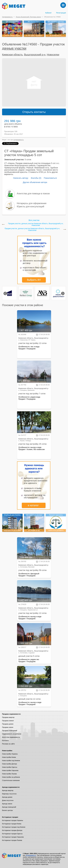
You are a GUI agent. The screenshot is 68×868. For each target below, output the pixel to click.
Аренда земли (7, 804)
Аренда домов (7, 797)
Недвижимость (7, 17)
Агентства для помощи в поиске (33, 194)
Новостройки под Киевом (11, 761)
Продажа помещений (10, 731)
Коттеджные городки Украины (13, 820)
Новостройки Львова (9, 774)
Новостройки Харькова (10, 770)
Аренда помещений (9, 807)
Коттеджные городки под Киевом (14, 827)
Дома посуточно (8, 800)
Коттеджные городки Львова (12, 840)
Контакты (5, 740)
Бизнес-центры (7, 810)
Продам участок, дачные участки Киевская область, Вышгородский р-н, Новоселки (36, 225)
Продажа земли (8, 727)
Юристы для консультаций (30, 207)
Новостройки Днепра (10, 764)
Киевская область (12, 55)
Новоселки (53, 55)
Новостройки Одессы (10, 767)
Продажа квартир (8, 717)
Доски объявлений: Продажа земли (28, 17)
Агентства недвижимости (11, 737)
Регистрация (61, 13)
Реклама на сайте (8, 744)
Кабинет (48, 13)
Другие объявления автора (35, 182)
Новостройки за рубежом (11, 777)
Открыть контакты (34, 112)
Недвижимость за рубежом (12, 734)
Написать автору (21, 178)
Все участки (34, 220)
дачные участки (14, 48)
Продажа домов (8, 724)
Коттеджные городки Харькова (13, 837)
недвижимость (19, 140)
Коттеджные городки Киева (12, 824)
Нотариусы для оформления (32, 203)
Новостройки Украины (10, 754)
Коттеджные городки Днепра (12, 830)
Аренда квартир (8, 790)
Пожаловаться (50, 178)
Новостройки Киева (9, 757)
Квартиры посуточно (9, 794)
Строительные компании (11, 780)
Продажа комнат (8, 721)
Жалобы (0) (36, 178)
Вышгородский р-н (35, 55)
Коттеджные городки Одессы (12, 834)
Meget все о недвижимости (12, 856)
